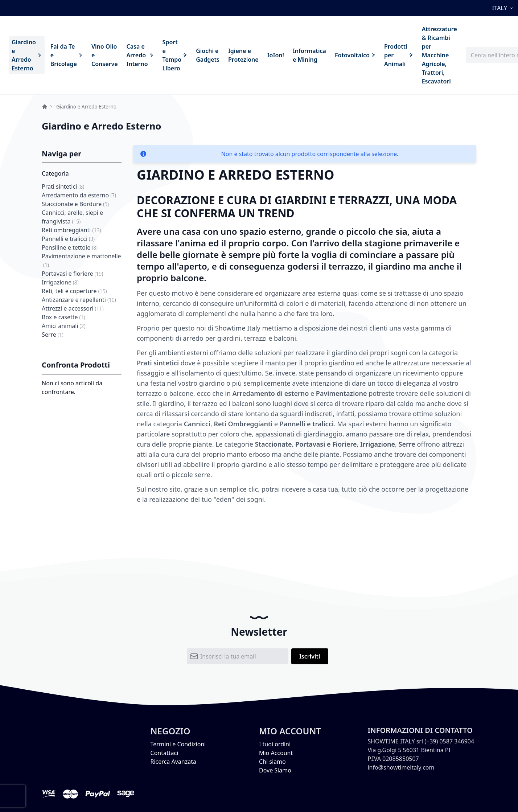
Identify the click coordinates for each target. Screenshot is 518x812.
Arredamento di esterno (271, 393)
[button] (504, 8)
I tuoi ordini (275, 744)
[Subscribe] (310, 656)
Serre (53, 335)
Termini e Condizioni (178, 744)
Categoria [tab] (55, 173)
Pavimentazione (342, 393)
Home (45, 107)
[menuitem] (27, 55)
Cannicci (197, 424)
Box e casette (63, 317)
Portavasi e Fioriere (326, 444)
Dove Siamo (275, 770)
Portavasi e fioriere (72, 274)
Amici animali (63, 326)
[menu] (234, 55)
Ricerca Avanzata (173, 762)
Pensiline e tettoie (70, 247)
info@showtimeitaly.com (401, 767)
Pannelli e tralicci (68, 239)
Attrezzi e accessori (73, 308)
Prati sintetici (63, 186)
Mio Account (276, 753)
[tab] (82, 154)
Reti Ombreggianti (243, 424)
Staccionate (274, 444)
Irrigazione (60, 282)
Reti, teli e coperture (74, 291)
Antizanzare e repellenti (79, 300)
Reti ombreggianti (71, 230)
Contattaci (165, 753)
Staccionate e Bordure (75, 204)
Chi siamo (272, 762)
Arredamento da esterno (79, 195)
